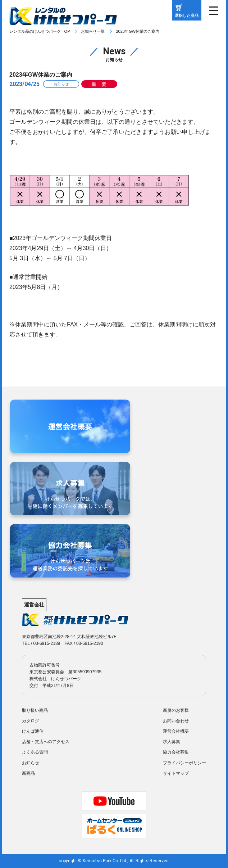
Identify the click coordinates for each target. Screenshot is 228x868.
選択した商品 (187, 15)
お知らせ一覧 (93, 31)
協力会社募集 (176, 752)
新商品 (28, 773)
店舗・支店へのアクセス (46, 742)
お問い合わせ (176, 721)
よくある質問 (35, 752)
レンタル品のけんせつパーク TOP (40, 31)
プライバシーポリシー (184, 763)
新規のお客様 (176, 710)
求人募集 (172, 742)
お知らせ (31, 763)
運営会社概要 (176, 731)
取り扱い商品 (35, 710)
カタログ (31, 721)
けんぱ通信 (33, 731)
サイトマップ (176, 773)
